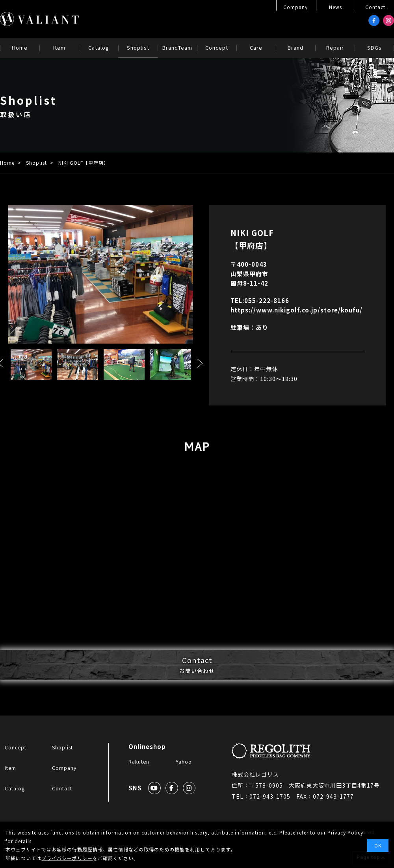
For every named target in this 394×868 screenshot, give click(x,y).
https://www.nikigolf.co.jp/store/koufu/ (296, 310)
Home (7, 163)
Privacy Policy (345, 832)
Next (200, 363)
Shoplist (36, 163)
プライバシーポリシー (67, 858)
